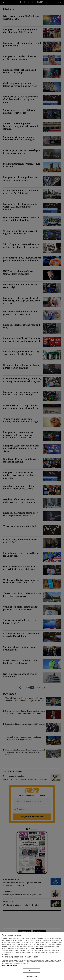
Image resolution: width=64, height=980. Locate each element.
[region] (32, 956)
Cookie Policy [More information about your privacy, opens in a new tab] (39, 948)
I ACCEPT (31, 970)
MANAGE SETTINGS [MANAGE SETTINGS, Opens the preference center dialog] (31, 976)
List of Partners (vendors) (9, 965)
